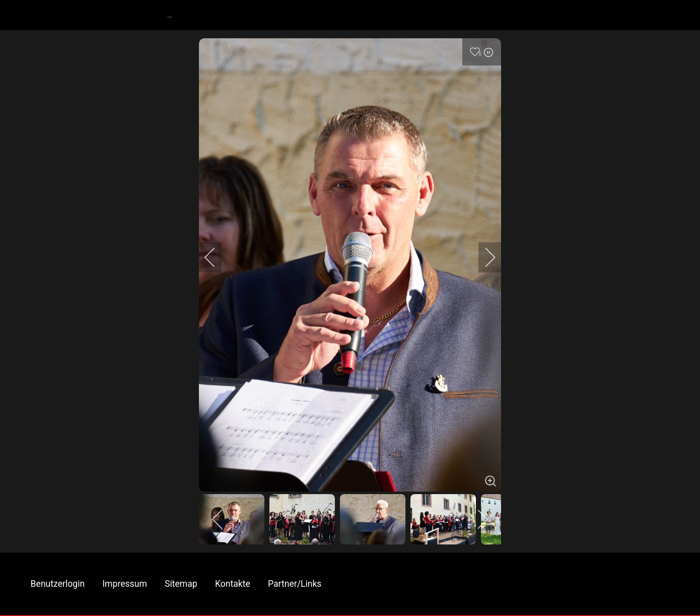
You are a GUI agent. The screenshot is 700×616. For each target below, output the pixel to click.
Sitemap (181, 584)
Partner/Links (295, 584)
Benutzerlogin (58, 584)
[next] (483, 257)
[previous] (217, 257)
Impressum (125, 584)
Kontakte (233, 584)
